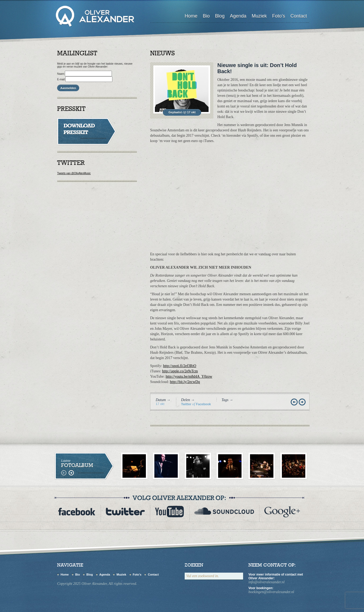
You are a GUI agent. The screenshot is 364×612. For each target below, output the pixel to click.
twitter (125, 512)
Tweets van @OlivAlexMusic (74, 173)
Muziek (259, 16)
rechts (71, 473)
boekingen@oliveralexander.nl (271, 592)
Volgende (303, 402)
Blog (220, 16)
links (64, 473)
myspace (224, 512)
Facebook (204, 404)
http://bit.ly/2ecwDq (185, 382)
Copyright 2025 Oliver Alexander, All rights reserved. (97, 584)
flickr (282, 512)
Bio (206, 16)
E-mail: (61, 79)
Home (191, 16)
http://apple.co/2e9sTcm (180, 371)
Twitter (186, 404)
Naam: (61, 74)
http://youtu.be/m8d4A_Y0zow (189, 376)
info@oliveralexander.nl (266, 582)
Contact (299, 16)
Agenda (238, 16)
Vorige (295, 402)
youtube (170, 512)
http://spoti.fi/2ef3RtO (180, 366)
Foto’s (279, 16)
